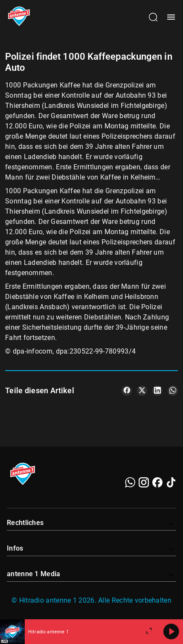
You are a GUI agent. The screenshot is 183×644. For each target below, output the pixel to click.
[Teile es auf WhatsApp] (173, 391)
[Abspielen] (171, 632)
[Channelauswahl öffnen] (153, 17)
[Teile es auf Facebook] (127, 391)
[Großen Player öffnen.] (149, 632)
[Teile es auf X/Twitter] (142, 391)
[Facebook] (157, 482)
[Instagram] (144, 482)
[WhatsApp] (130, 482)
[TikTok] (171, 482)
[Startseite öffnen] (19, 17)
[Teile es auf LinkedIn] (157, 391)
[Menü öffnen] (171, 17)
